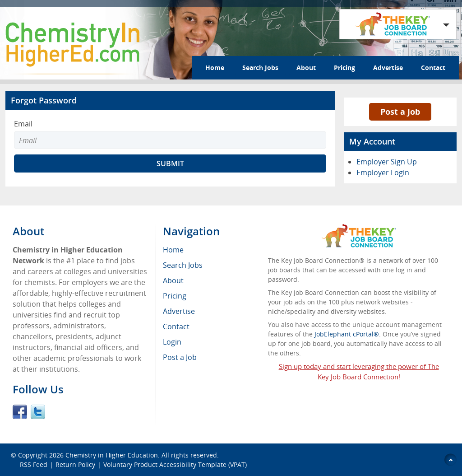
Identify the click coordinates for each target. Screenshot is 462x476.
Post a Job (400, 112)
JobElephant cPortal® (347, 334)
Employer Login (383, 173)
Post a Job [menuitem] (180, 357)
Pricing (344, 68)
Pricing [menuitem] (175, 296)
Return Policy (75, 464)
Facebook (20, 412)
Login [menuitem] (172, 342)
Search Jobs (260, 68)
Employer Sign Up (387, 162)
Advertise (388, 68)
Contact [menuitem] (176, 327)
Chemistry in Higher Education (112, 455)
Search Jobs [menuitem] (183, 265)
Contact (433, 68)
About (306, 68)
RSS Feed (34, 464)
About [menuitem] (173, 280)
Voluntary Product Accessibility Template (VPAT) (175, 464)
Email (23, 124)
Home (215, 68)
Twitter (38, 412)
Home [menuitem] (173, 250)
